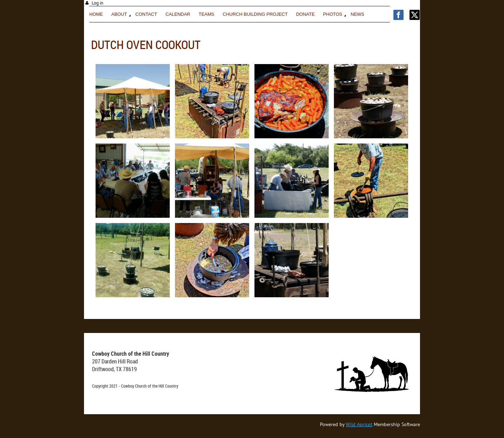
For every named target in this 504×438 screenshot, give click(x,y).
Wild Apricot (359, 424)
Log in (97, 3)
